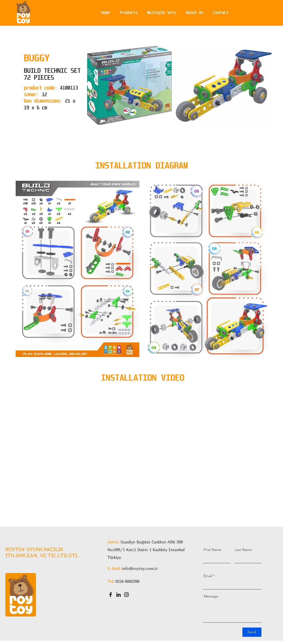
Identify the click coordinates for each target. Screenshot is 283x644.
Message (211, 596)
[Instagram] (126, 595)
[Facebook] (111, 595)
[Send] (252, 632)
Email (208, 576)
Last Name (243, 550)
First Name (212, 550)
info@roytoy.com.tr (140, 568)
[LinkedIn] (118, 595)
